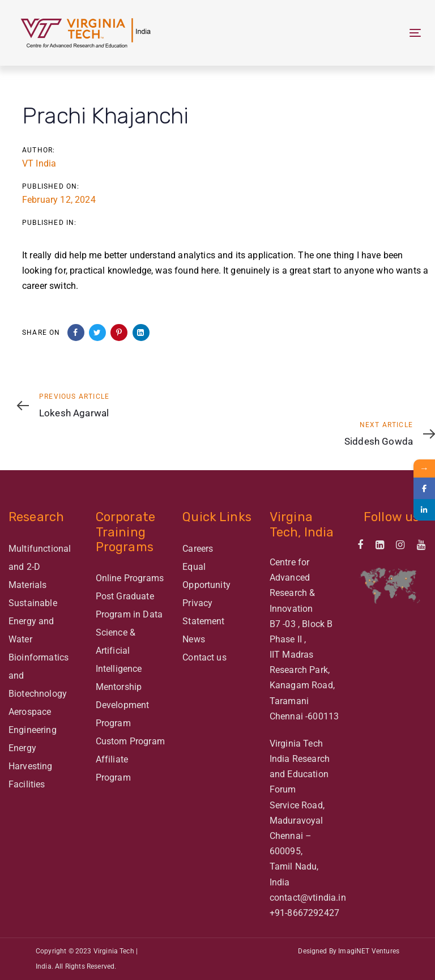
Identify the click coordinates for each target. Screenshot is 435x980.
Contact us (204, 657)
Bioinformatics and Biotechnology (39, 676)
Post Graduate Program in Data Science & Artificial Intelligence (129, 632)
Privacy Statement (203, 612)
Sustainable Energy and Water (33, 621)
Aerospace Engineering (33, 721)
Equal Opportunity (206, 576)
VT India (39, 163)
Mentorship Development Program (123, 705)
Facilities (27, 784)
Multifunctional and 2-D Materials (40, 567)
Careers (198, 549)
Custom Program (130, 741)
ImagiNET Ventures (369, 951)
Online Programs (130, 578)
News (194, 639)
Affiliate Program (113, 768)
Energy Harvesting (31, 757)
